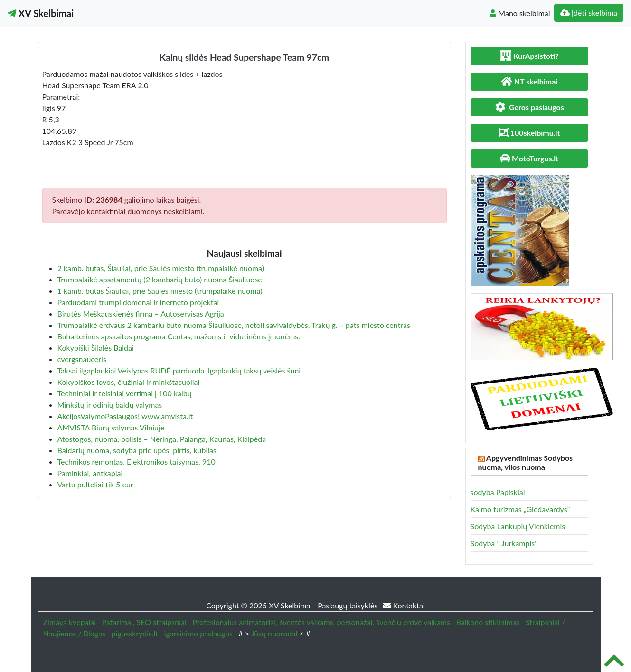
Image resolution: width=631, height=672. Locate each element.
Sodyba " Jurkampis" (504, 543)
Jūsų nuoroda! (274, 633)
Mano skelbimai (520, 13)
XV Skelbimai (41, 13)
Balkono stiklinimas (488, 622)
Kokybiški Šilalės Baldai (96, 348)
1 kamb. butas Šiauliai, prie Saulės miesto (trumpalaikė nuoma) (160, 291)
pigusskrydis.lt (135, 633)
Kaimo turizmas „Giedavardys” (520, 509)
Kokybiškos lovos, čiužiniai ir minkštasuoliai (129, 382)
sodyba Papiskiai (498, 492)
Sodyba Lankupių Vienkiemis (518, 526)
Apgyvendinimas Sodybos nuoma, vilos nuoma (526, 462)
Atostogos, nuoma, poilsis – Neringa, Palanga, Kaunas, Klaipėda (162, 439)
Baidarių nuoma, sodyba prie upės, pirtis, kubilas (137, 450)
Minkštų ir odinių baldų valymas (110, 405)
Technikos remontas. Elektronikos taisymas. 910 (137, 462)
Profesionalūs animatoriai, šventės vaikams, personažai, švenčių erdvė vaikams (321, 622)
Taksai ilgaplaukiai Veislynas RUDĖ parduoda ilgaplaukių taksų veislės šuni (179, 370)
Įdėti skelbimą (589, 13)
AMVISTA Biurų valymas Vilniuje (111, 427)
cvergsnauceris (82, 359)
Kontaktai (404, 605)
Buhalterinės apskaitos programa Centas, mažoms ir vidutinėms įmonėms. (179, 336)
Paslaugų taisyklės (348, 605)
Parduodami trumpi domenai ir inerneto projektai (138, 302)
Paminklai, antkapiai (90, 473)
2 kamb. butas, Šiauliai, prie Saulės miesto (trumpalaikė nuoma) (161, 268)
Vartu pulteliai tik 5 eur (95, 484)
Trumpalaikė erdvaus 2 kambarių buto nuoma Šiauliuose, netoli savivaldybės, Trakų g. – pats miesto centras (234, 325)
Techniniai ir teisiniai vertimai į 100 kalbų (125, 393)
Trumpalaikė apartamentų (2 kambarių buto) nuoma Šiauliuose (160, 279)
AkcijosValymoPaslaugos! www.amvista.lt (125, 416)
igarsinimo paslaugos (198, 633)
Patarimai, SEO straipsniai (144, 622)
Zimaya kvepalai (70, 622)
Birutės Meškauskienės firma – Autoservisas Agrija (141, 313)
